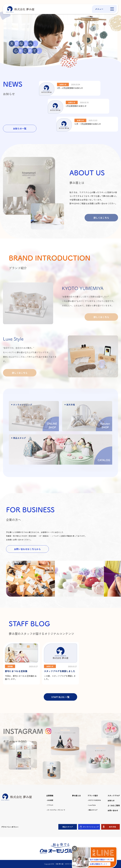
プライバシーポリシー (10, 827)
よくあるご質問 (114, 805)
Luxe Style (92, 805)
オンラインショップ (91, 827)
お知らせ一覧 (20, 128)
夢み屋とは (76, 796)
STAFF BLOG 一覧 (60, 697)
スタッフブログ (114, 796)
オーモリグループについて (56, 810)
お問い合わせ (113, 810)
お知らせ (111, 800)
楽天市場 (112, 827)
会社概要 (50, 800)
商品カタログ (93, 810)
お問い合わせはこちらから (27, 549)
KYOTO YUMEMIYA (95, 800)
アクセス (50, 805)
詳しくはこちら (101, 218)
